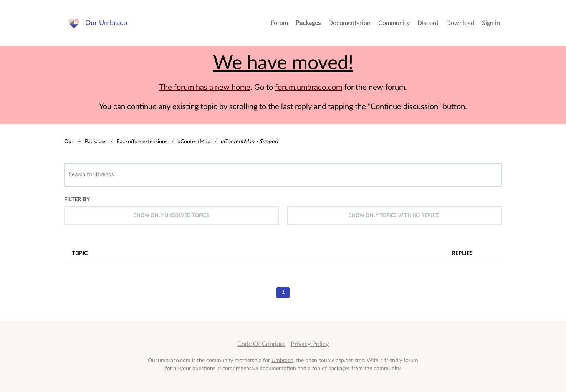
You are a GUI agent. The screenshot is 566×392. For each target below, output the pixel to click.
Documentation (349, 23)
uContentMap (194, 141)
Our (69, 141)
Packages (308, 23)
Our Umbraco (106, 23)
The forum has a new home (205, 88)
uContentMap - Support (249, 141)
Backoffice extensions (142, 141)
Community (394, 23)
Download (460, 23)
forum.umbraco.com (309, 88)
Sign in (491, 23)
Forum (279, 23)
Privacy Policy (310, 344)
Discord (428, 23)
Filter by (77, 199)
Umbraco (282, 360)
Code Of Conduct (261, 344)
